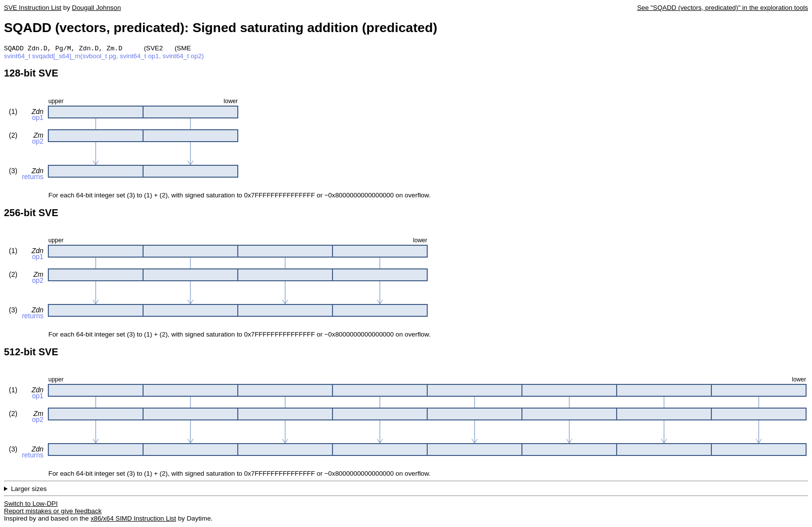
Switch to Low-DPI (31, 505)
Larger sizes (29, 490)
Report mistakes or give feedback (53, 512)
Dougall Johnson (96, 8)
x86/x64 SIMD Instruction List (133, 519)
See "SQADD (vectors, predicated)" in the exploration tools (722, 8)
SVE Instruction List (33, 8)
